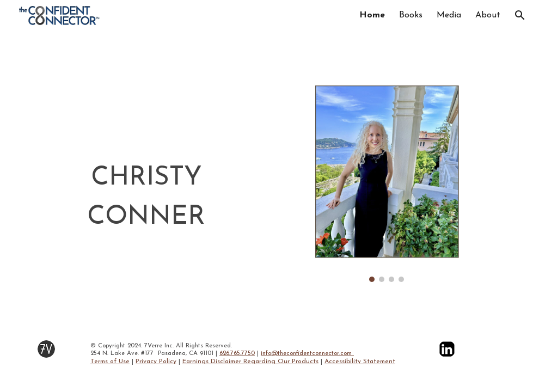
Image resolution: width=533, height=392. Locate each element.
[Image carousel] (387, 183)
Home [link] (372, 15)
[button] (520, 15)
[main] (146, 198)
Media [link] (449, 15)
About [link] (488, 15)
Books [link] (411, 15)
